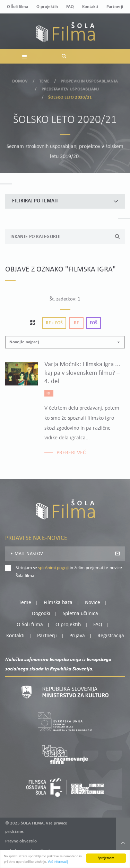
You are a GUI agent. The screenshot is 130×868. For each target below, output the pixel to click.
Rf (76, 323)
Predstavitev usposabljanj (70, 87)
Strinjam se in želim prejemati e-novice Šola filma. (69, 572)
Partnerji (115, 7)
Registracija (111, 636)
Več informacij (58, 862)
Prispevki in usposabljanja (89, 79)
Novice (93, 603)
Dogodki (41, 614)
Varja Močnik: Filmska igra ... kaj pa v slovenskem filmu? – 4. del (82, 373)
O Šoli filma (18, 7)
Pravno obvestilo (21, 841)
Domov (20, 79)
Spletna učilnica (80, 614)
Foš (94, 323)
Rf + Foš (54, 323)
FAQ (70, 7)
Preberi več (71, 453)
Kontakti (90, 7)
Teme (44, 79)
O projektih (47, 7)
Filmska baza (58, 603)
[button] (65, 342)
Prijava (77, 636)
